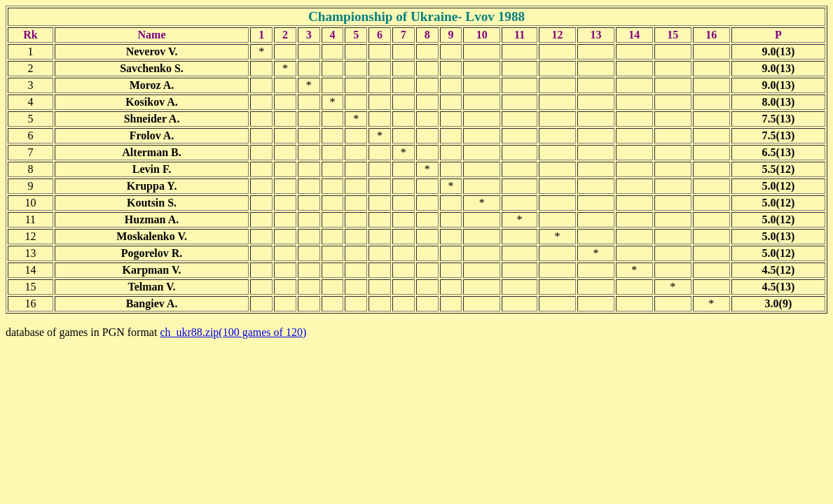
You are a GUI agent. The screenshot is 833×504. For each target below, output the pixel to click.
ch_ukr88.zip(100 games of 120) (233, 332)
